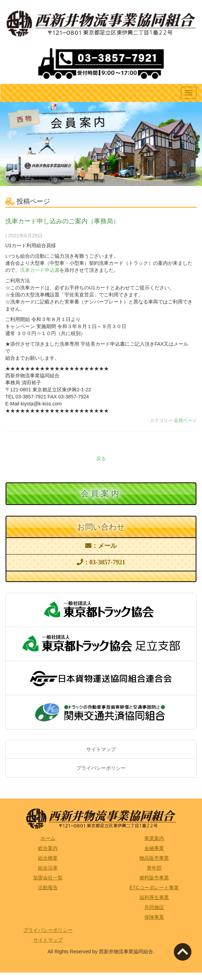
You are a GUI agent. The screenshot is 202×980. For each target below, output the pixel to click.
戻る (101, 459)
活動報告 (48, 888)
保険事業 (154, 917)
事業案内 (154, 838)
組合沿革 (48, 868)
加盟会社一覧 (48, 878)
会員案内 (101, 494)
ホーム (48, 838)
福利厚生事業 (154, 897)
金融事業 (154, 848)
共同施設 (154, 907)
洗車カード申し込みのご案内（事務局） (62, 221)
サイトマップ (101, 749)
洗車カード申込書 (40, 270)
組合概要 (48, 858)
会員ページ (185, 421)
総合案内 (48, 848)
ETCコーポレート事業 (154, 888)
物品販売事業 (154, 858)
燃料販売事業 (154, 878)
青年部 (154, 868)
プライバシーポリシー (101, 768)
